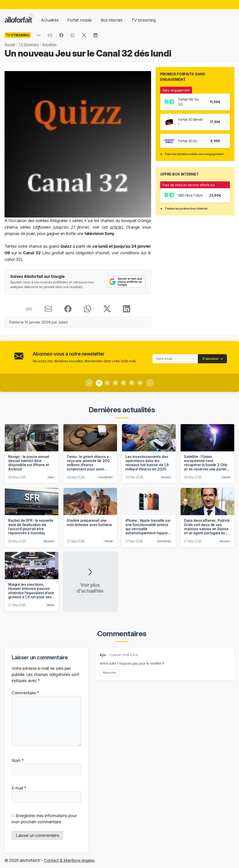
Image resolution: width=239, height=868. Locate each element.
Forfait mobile (80, 20)
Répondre (110, 673)
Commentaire (25, 693)
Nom (18, 760)
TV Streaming (29, 44)
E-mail (19, 788)
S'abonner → (213, 359)
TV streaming (144, 20)
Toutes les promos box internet (186, 208)
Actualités (50, 20)
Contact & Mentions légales (69, 860)
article (116, 227)
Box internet (112, 20)
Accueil (10, 44)
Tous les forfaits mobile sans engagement (194, 154)
